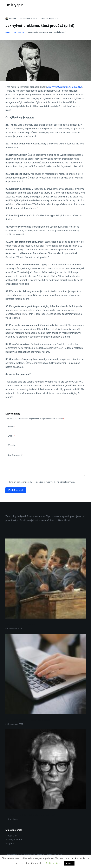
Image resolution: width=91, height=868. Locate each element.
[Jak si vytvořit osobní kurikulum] (45, 579)
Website (12, 445)
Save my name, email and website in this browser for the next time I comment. (42, 482)
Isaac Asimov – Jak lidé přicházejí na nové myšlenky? (30, 815)
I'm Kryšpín (14, 5)
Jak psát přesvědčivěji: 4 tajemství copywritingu (28, 720)
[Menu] (84, 5)
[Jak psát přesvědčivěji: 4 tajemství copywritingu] (45, 674)
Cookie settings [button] (53, 863)
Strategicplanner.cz (15, 840)
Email (11, 436)
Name (11, 427)
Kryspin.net (11, 836)
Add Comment (15, 455)
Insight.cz (10, 843)
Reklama (56, 19)
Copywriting (46, 19)
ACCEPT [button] (69, 863)
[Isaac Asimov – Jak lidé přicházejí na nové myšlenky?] (45, 769)
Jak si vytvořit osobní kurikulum (20, 625)
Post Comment (16, 490)
